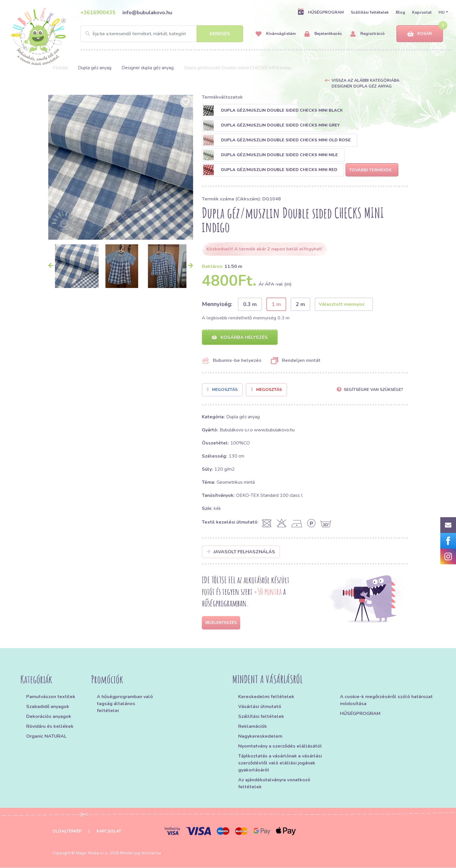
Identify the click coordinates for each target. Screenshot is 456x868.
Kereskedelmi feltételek (266, 697)
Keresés (220, 34)
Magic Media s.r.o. (92, 853)
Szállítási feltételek (370, 12)
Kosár (420, 34)
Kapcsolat (422, 12)
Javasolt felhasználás (241, 552)
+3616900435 (98, 13)
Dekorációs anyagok (49, 717)
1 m (276, 304)
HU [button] (442, 12)
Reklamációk (253, 727)
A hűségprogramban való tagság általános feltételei (125, 704)
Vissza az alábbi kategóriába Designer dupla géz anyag (365, 83)
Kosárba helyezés (240, 337)
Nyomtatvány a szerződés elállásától (280, 746)
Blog (400, 12)
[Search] (162, 34)
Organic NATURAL (46, 737)
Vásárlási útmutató (260, 707)
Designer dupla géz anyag (148, 68)
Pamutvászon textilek (51, 697)
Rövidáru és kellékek (50, 727)
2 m (300, 304)
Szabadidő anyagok (48, 707)
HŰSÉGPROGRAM (321, 12)
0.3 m (250, 304)
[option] (121, 167)
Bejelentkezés (323, 34)
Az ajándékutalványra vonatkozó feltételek (274, 784)
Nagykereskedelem (260, 737)
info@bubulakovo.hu (147, 13)
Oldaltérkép (67, 831)
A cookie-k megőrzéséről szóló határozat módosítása (386, 700)
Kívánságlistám (276, 34)
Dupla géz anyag (95, 68)
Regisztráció (368, 34)
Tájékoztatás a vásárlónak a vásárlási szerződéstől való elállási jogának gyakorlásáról (280, 763)
